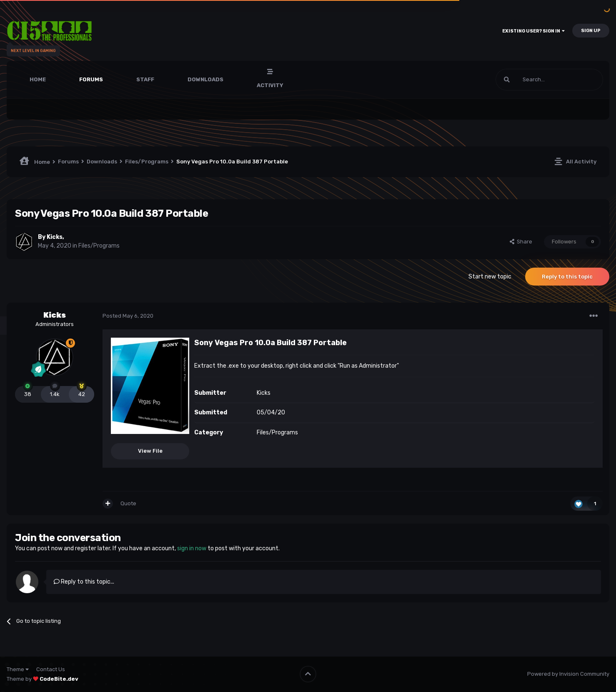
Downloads (205, 79)
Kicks (55, 237)
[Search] (549, 80)
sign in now (192, 548)
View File (150, 451)
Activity (270, 85)
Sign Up (591, 31)
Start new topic (490, 277)
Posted (128, 316)
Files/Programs (99, 246)
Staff (145, 79)
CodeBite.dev (59, 679)
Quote (128, 503)
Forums (91, 79)
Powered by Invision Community (568, 674)
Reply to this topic (567, 277)
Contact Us (51, 669)
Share (521, 242)
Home (38, 79)
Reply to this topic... (84, 582)
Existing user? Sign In (533, 31)
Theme (18, 669)
